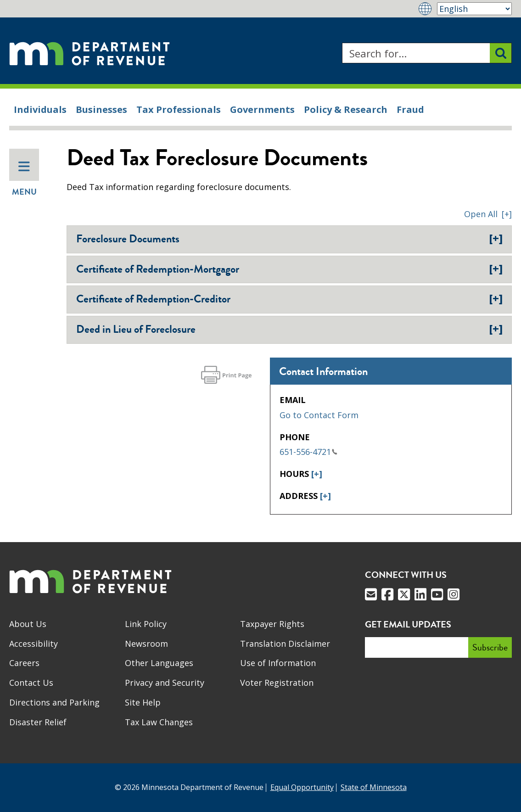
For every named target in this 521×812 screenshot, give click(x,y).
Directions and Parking (54, 702)
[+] (317, 474)
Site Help (143, 702)
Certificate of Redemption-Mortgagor (289, 269)
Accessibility (34, 644)
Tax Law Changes (159, 722)
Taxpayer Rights (272, 624)
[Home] (90, 53)
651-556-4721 (308, 452)
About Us (28, 624)
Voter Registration (277, 683)
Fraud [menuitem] (410, 109)
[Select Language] (474, 9)
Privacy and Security (165, 683)
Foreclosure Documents (289, 239)
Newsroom (146, 644)
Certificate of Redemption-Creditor (289, 299)
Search (342, 43)
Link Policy (146, 624)
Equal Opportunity (302, 787)
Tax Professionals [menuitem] (179, 109)
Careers (24, 663)
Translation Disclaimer (285, 644)
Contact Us (31, 683)
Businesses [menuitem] (101, 109)
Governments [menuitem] (262, 109)
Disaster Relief (38, 722)
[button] (488, 214)
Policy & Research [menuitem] (346, 109)
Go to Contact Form (319, 415)
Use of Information (278, 663)
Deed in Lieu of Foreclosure (289, 329)
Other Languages (159, 663)
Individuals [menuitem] (40, 109)
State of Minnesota (374, 787)
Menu (24, 179)
